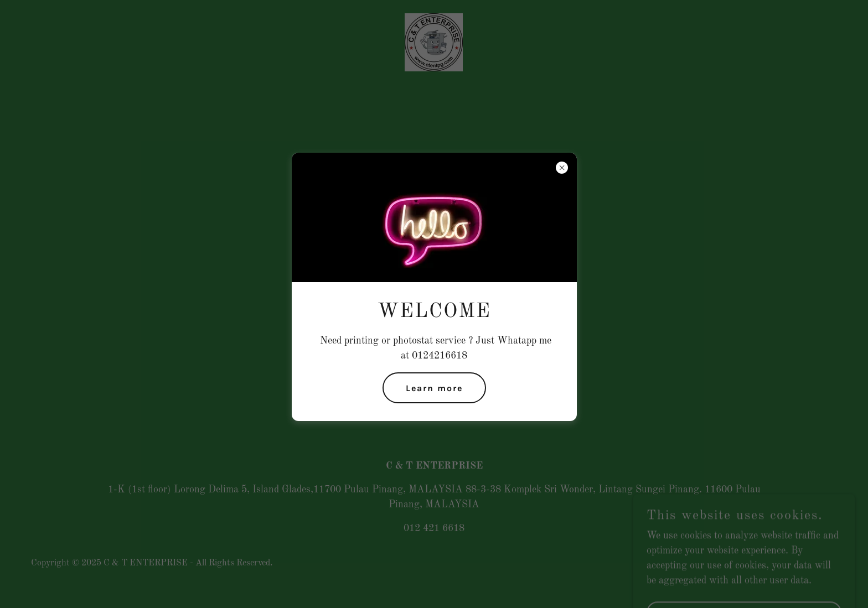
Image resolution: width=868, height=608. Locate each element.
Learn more (434, 388)
